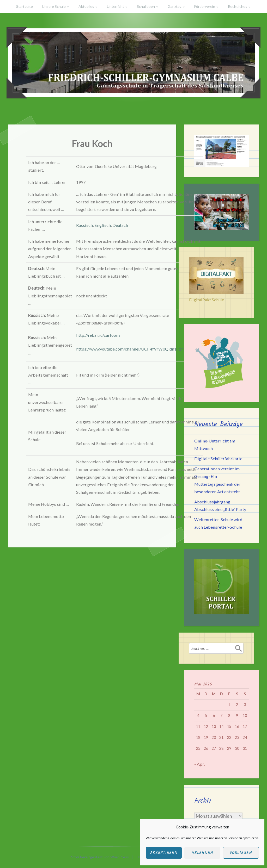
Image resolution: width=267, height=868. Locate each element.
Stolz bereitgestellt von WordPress (100, 857)
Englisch (103, 225)
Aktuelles (86, 6)
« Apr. (199, 764)
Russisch (84, 225)
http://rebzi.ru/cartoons (98, 335)
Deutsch (120, 225)
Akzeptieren (164, 853)
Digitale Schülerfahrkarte (218, 458)
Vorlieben (241, 853)
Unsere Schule (54, 6)
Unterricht (116, 6)
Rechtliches (238, 6)
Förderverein (205, 6)
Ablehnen (202, 853)
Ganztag (175, 6)
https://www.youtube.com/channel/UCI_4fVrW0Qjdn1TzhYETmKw (139, 349)
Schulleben (146, 6)
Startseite (25, 6)
